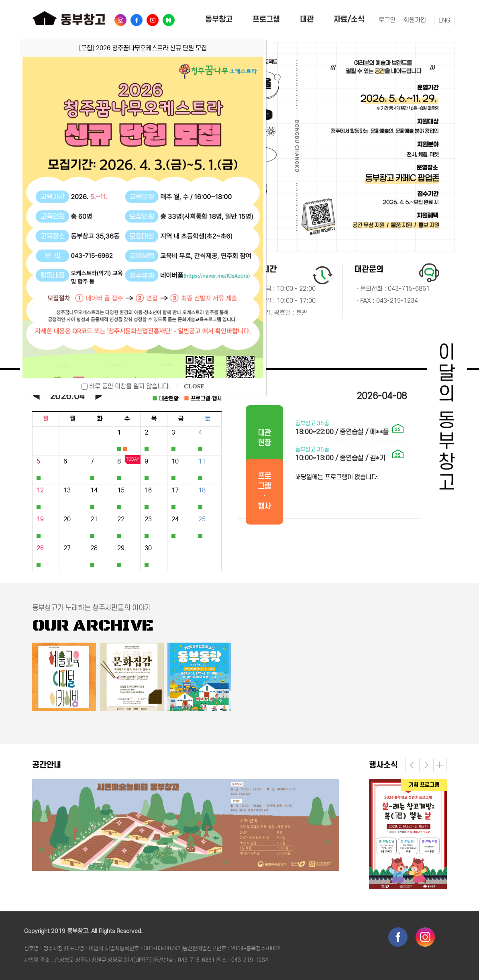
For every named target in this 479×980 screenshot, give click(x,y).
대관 (307, 19)
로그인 (387, 20)
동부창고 (219, 19)
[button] (412, 765)
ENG (444, 20)
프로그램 (266, 19)
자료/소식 (349, 19)
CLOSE (194, 386)
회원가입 (415, 20)
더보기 (440, 765)
